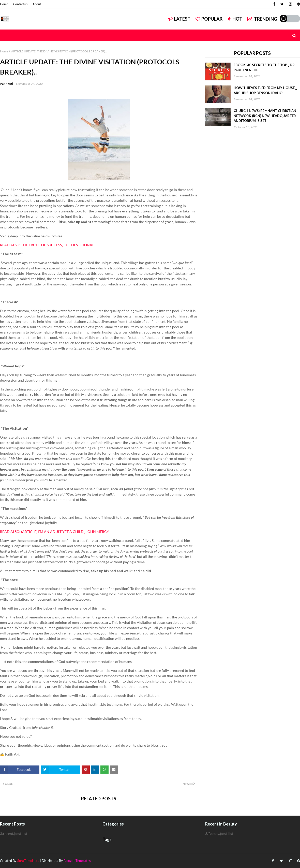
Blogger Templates (77, 861)
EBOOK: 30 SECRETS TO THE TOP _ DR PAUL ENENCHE (264, 67)
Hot (235, 19)
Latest (179, 19)
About (37, 4)
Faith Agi (6, 84)
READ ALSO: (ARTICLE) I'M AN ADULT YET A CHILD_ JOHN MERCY (55, 532)
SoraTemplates (28, 861)
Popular (209, 19)
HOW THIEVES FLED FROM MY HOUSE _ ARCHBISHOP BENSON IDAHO (265, 90)
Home (4, 4)
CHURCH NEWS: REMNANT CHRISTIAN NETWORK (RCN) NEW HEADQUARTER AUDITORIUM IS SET (265, 116)
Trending (262, 19)
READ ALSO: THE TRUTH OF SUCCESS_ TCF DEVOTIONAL (47, 245)
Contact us (20, 4)
